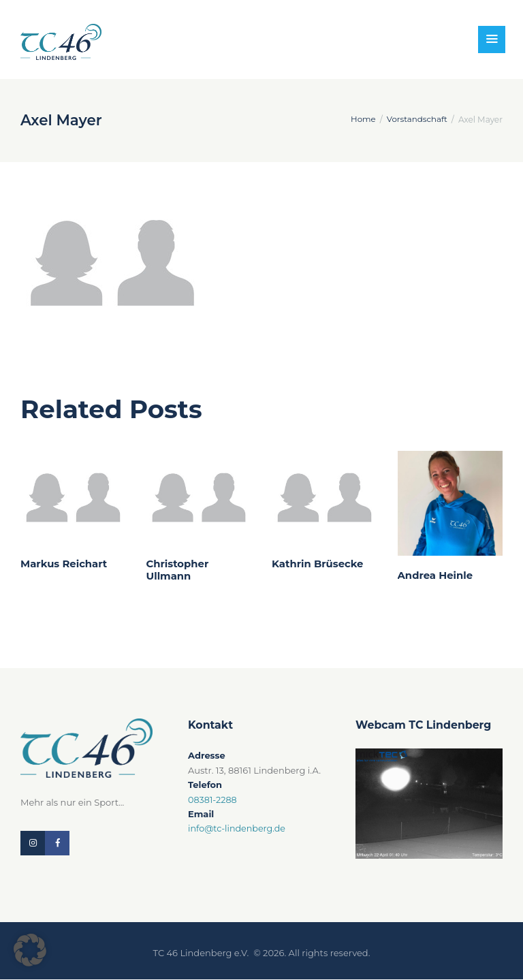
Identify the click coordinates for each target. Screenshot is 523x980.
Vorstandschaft (416, 120)
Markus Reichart (64, 564)
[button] (30, 950)
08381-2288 (213, 800)
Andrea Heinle (435, 575)
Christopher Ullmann (178, 570)
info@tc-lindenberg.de (238, 828)
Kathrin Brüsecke (318, 564)
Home (361, 120)
